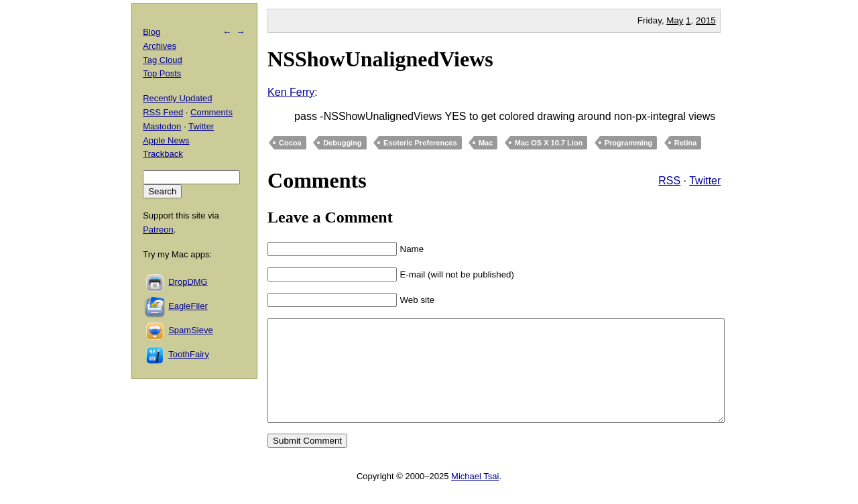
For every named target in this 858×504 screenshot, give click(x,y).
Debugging (342, 143)
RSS (669, 181)
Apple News (166, 140)
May (675, 20)
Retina (686, 143)
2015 (706, 20)
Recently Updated (177, 98)
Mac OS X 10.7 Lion (549, 143)
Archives (160, 46)
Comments (211, 112)
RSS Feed (163, 112)
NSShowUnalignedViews (380, 59)
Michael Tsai (475, 496)
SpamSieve (190, 330)
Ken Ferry (291, 92)
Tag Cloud (163, 60)
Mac (486, 143)
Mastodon (162, 126)
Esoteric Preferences (420, 143)
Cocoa (290, 143)
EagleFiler (188, 306)
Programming (629, 143)
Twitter (705, 181)
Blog (151, 32)
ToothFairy (189, 354)
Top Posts (162, 73)
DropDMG (188, 282)
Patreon (158, 230)
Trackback (163, 154)
